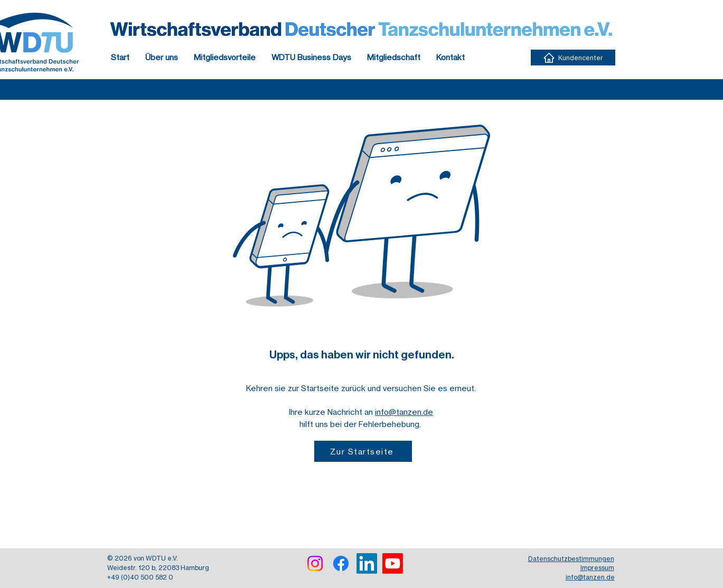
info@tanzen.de (404, 412)
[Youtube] (393, 563)
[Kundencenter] (573, 58)
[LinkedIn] (367, 563)
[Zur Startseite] (363, 451)
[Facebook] (341, 563)
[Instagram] (315, 563)
